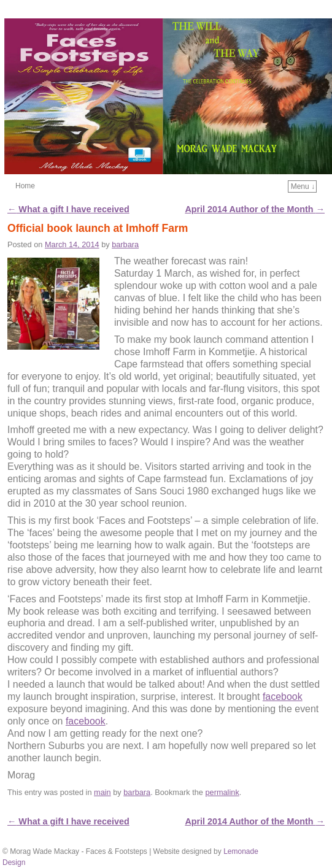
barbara (125, 244)
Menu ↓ (303, 186)
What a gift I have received (68, 209)
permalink (222, 792)
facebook (283, 697)
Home (25, 186)
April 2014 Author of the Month (255, 209)
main (102, 792)
